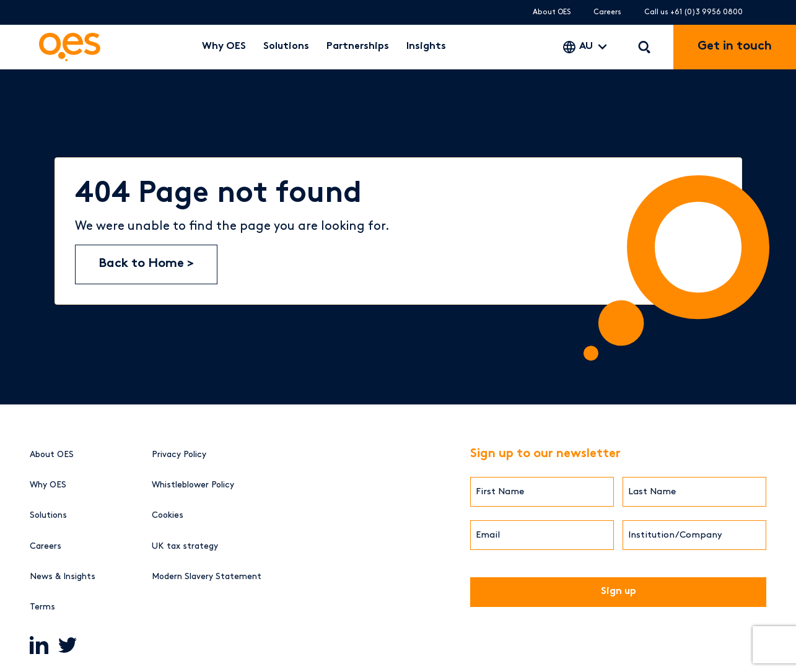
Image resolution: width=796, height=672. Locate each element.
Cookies (168, 515)
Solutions (286, 47)
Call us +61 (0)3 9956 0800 (693, 12)
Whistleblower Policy (193, 485)
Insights (426, 47)
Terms (42, 607)
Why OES (224, 47)
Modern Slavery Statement (207, 576)
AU (586, 47)
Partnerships (358, 47)
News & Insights (63, 576)
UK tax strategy (185, 546)
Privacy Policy (179, 454)
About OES (552, 12)
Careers (607, 12)
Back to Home (143, 264)
